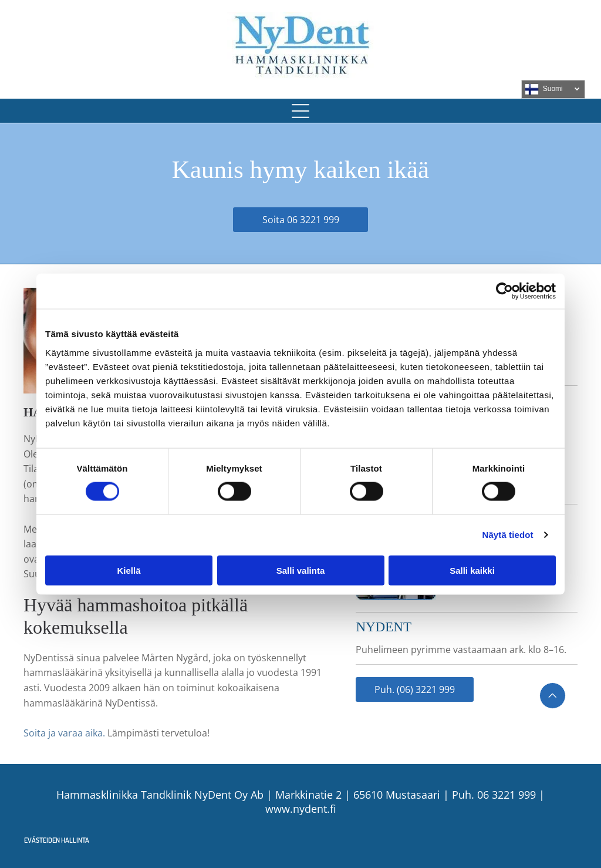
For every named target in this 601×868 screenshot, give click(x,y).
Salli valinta (301, 571)
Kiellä (129, 571)
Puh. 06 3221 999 (494, 795)
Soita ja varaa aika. (64, 733)
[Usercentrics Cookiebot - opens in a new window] (504, 291)
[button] (300, 111)
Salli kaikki (472, 571)
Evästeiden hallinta (57, 840)
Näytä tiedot (508, 535)
